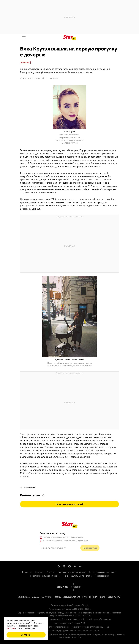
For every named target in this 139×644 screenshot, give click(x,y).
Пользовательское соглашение (103, 572)
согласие (51, 537)
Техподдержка (102, 576)
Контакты (39, 572)
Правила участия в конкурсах (72, 572)
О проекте (27, 572)
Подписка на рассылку (53, 533)
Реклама (51, 572)
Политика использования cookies (45, 576)
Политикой (49, 541)
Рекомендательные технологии (78, 576)
